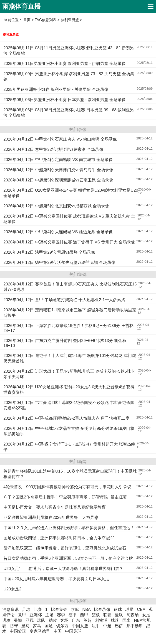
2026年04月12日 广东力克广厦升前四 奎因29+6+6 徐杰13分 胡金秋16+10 (65, 343)
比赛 (38, 609)
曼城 (18, 620)
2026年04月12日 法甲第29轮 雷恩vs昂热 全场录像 (49, 252)
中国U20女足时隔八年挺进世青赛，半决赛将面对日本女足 (56, 579)
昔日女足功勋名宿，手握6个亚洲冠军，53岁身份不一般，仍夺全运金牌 (68, 558)
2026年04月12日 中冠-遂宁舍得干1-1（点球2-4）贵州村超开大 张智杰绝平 (69, 447)
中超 (107, 626)
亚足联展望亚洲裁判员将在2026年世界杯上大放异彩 (51, 518)
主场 (49, 615)
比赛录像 (102, 609)
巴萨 (119, 626)
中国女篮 (80, 626)
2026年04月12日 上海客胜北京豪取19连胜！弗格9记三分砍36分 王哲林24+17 (68, 328)
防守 (14, 626)
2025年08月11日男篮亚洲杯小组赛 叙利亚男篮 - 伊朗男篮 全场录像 (65, 64)
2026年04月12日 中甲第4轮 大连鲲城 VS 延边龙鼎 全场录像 (58, 232)
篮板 (96, 615)
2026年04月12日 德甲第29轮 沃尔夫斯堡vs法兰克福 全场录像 (59, 263)
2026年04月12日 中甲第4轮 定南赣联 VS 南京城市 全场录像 (58, 160)
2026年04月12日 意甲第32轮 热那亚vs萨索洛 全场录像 (53, 149)
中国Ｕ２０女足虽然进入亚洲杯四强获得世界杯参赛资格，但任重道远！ (69, 528)
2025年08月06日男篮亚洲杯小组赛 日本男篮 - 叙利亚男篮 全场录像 (65, 100)
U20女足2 (12, 589)
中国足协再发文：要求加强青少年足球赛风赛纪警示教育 (55, 507)
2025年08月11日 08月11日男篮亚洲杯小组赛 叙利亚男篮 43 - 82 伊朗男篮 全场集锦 (69, 51)
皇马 (25, 626)
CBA (141, 609)
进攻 (6, 620)
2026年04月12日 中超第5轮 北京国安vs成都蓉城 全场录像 (56, 206)
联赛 (107, 615)
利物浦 (101, 620)
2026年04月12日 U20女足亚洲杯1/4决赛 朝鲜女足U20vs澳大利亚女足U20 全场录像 (71, 193)
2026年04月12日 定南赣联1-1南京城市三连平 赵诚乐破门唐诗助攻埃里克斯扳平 (70, 313)
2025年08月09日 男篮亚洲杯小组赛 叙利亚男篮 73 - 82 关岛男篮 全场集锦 (69, 77)
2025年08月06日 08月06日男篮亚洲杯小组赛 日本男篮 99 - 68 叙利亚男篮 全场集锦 (69, 113)
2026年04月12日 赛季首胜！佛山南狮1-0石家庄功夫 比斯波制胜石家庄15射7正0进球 (70, 287)
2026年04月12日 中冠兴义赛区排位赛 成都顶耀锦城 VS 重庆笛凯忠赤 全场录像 (69, 219)
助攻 (53, 620)
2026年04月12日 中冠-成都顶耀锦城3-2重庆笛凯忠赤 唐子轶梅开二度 (66, 418)
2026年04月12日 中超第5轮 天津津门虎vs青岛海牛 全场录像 (58, 170)
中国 (58, 631)
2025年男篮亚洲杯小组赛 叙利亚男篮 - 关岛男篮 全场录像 (56, 89)
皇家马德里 (40, 631)
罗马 (37, 626)
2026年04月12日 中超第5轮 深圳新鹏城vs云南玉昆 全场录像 (58, 180)
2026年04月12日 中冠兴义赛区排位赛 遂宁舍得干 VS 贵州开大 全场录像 (69, 242)
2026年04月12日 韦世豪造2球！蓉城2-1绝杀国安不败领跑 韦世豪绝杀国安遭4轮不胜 (69, 405)
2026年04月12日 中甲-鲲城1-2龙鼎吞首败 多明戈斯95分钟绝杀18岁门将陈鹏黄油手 (69, 431)
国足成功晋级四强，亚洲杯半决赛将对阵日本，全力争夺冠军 (59, 538)
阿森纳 (133, 615)
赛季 (61, 615)
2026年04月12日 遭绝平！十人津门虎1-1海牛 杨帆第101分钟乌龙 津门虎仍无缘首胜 (70, 358)
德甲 (73, 615)
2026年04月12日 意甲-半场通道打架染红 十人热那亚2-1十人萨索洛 (64, 300)
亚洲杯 (36, 615)
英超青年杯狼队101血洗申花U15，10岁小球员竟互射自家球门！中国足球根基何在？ (70, 474)
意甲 (22, 615)
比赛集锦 (59, 609)
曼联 (119, 615)
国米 (126, 620)
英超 (88, 620)
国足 (49, 626)
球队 (41, 620)
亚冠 (30, 620)
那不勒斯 (135, 626)
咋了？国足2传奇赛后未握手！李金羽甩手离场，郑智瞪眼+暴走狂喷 (65, 497)
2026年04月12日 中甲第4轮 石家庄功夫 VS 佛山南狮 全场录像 (60, 139)
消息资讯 (10, 609)
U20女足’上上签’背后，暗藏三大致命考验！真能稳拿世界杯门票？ (63, 569)
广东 (76, 620)
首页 (27, 20)
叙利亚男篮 (11, 34)
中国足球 (73, 631)
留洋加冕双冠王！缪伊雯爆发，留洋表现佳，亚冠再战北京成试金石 (65, 548)
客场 (64, 620)
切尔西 (62, 626)
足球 (26, 609)
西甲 (84, 615)
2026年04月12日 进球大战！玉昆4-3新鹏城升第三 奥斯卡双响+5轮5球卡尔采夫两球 (69, 374)
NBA (86, 609)
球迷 (115, 620)
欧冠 (75, 609)
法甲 (96, 626)
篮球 (118, 609)
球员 (129, 609)
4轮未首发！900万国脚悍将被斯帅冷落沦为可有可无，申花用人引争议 (67, 487)
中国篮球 (18, 631)
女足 (146, 615)
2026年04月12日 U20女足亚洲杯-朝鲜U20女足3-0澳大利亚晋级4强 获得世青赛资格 (69, 390)
